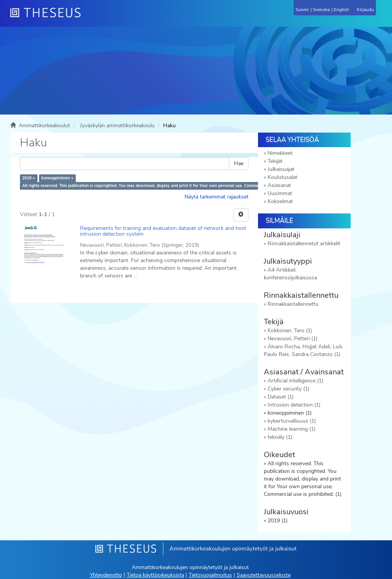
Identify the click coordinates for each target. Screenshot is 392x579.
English (341, 10)
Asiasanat (279, 185)
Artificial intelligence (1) (295, 381)
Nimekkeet (280, 153)
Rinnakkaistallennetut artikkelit (304, 244)
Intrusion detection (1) (294, 405)
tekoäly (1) (280, 437)
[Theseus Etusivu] (87, 17)
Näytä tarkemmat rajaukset (216, 197)
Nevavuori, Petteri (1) (292, 339)
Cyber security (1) (288, 389)
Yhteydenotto (106, 575)
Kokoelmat (280, 201)
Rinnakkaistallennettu (293, 304)
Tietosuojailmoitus (210, 575)
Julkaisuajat (281, 169)
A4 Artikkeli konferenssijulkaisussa (290, 274)
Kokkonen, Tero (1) (290, 331)
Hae (239, 163)
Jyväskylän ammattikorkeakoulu (117, 125)
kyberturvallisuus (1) (292, 421)
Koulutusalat (283, 177)
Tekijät (275, 161)
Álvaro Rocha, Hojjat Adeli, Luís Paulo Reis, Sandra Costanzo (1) (303, 350)
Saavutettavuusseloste (264, 575)
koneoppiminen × (57, 178)
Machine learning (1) (292, 429)
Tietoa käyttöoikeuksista (155, 575)
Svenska (321, 10)
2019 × (29, 178)
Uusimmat (280, 193)
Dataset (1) (281, 397)
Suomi (302, 10)
